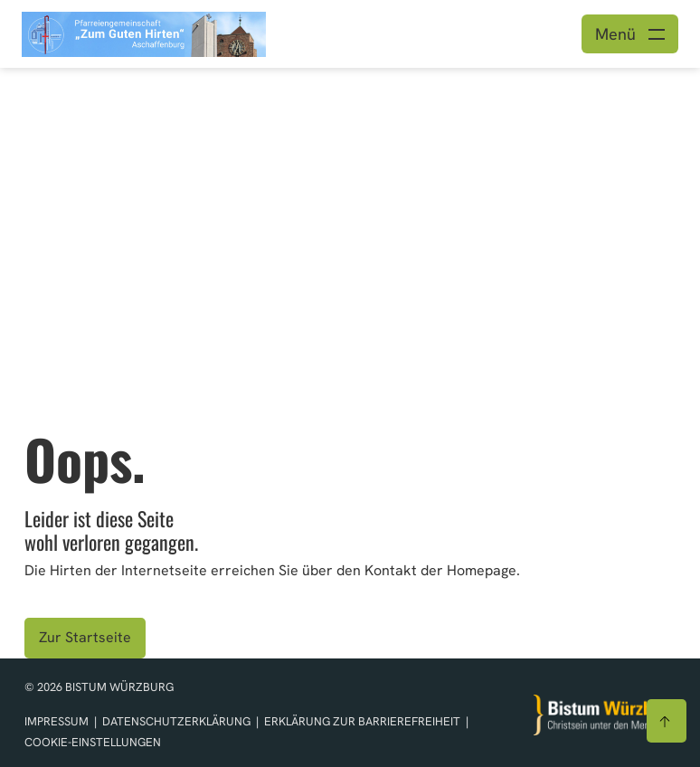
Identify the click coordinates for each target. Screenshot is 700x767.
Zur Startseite (85, 637)
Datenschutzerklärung (178, 721)
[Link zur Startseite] (144, 32)
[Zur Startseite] (605, 715)
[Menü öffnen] (630, 34)
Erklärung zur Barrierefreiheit (362, 721)
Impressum (58, 721)
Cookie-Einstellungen (93, 742)
